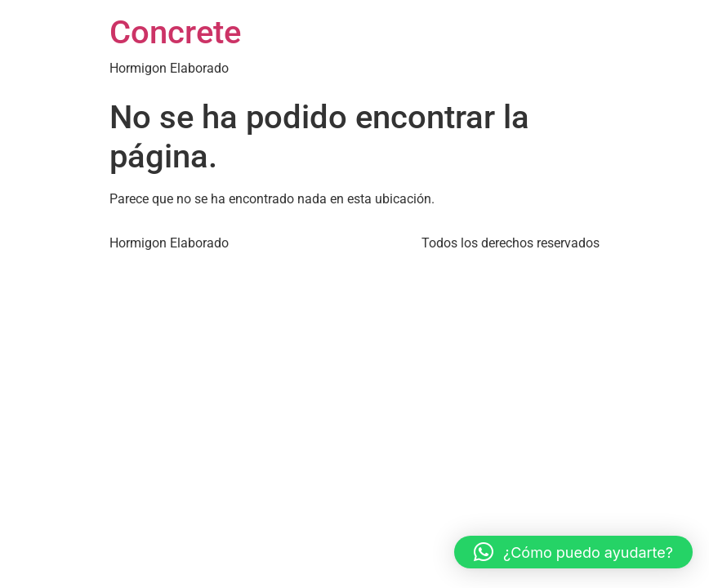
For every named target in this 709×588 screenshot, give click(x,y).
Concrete (175, 32)
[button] (573, 552)
